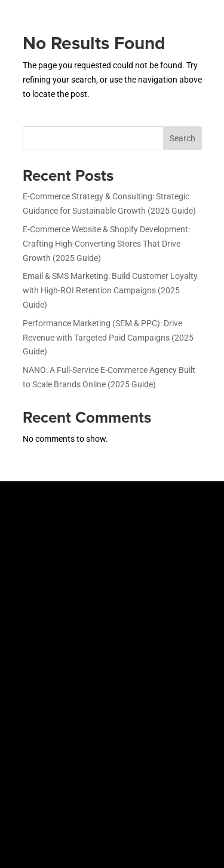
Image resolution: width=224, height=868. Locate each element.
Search (182, 138)
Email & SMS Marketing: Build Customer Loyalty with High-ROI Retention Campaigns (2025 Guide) (110, 290)
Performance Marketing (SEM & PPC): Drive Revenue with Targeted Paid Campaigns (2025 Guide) (108, 338)
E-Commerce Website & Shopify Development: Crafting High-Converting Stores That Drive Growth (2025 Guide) (106, 244)
